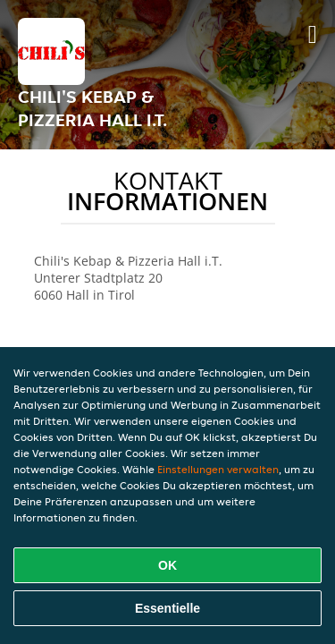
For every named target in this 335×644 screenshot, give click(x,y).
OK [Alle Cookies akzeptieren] (167, 565)
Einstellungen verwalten (218, 469)
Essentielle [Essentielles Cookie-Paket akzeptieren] (167, 608)
